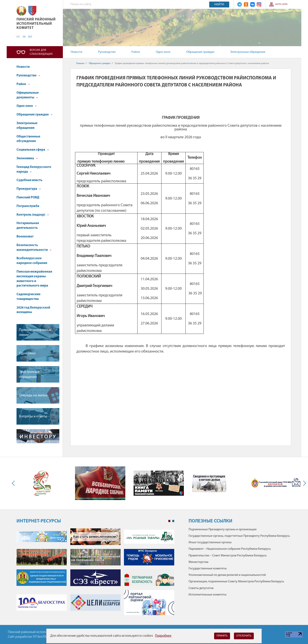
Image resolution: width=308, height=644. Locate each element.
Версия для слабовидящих (41, 52)
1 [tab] (169, 521)
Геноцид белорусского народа (34, 169)
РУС (18, 37)
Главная (80, 63)
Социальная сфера (33, 150)
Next (304, 483)
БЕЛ (30, 37)
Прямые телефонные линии (35, 333)
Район (136, 52)
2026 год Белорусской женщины (33, 310)
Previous (14, 483)
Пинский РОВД (28, 197)
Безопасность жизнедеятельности (34, 248)
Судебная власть (29, 180)
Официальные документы (28, 95)
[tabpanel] (95, 574)
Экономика (27, 158)
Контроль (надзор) (33, 215)
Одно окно (163, 52)
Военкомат (25, 237)
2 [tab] (173, 521)
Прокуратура (29, 189)
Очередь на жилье (33, 395)
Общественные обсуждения (28, 139)
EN (24, 37)
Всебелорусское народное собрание (32, 261)
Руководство (107, 52)
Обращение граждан (200, 52)
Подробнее (163, 636)
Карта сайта (281, 4)
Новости (77, 52)
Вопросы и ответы (33, 416)
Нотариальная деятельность (28, 226)
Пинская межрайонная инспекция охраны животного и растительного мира (34, 279)
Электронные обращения (248, 52)
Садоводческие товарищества (28, 297)
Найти (219, 5)
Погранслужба (28, 206)
